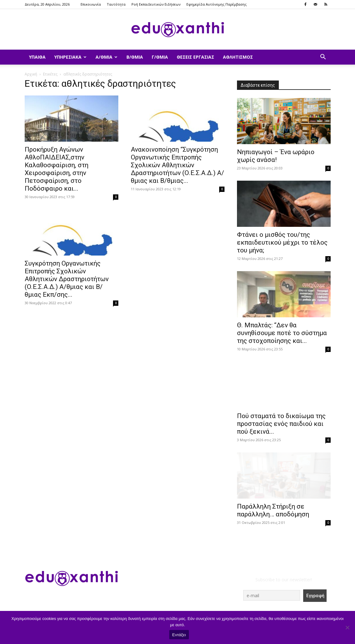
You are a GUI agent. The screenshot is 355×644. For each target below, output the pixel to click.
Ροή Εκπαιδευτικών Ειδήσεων (156, 4)
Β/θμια (135, 57)
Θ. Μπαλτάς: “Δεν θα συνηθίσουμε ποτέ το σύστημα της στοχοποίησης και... (282, 333)
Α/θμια (106, 57)
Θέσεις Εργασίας (195, 57)
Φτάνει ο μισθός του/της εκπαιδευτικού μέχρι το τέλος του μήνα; (282, 242)
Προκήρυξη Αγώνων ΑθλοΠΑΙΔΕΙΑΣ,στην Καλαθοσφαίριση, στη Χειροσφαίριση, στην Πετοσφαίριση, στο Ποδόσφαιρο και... (57, 169)
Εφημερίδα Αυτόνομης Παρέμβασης (217, 4)
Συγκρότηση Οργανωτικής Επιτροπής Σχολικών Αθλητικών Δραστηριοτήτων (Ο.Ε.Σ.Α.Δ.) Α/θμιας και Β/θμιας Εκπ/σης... (67, 279)
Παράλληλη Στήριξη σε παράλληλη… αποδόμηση (273, 510)
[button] (323, 58)
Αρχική (31, 74)
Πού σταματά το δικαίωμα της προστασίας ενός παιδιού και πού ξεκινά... (281, 424)
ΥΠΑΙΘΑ (37, 57)
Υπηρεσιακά (70, 57)
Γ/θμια (160, 57)
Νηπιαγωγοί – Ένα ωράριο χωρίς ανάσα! (276, 156)
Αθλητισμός (238, 57)
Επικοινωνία (91, 4)
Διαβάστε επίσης (258, 85)
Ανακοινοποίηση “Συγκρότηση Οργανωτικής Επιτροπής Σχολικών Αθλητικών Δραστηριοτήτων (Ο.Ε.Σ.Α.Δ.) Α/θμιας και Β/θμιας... (177, 165)
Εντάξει (179, 635)
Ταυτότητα (116, 4)
